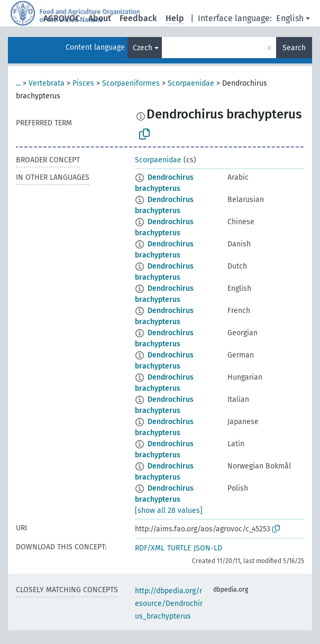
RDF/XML (150, 548)
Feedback (138, 18)
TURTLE (179, 548)
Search (294, 48)
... (18, 83)
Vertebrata (47, 83)
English (290, 18)
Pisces (83, 83)
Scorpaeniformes (131, 83)
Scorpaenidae (191, 83)
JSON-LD (208, 548)
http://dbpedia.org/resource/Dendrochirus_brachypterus (169, 604)
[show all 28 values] (169, 510)
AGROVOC (62, 18)
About (100, 18)
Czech (143, 48)
